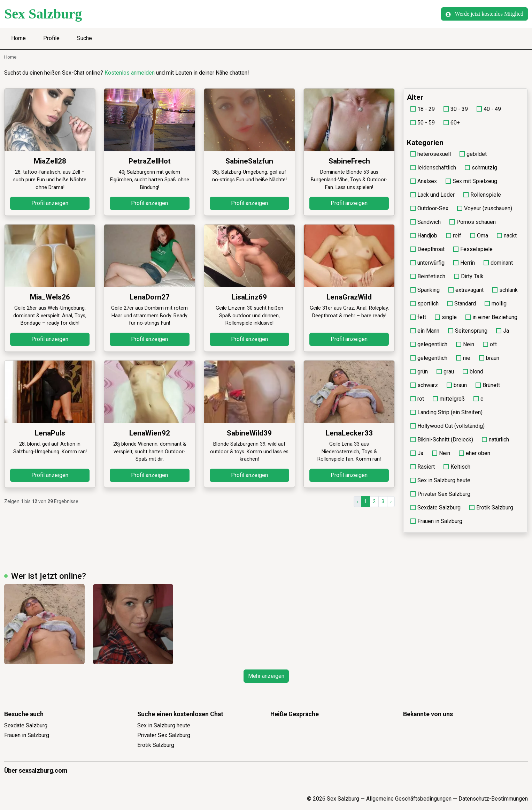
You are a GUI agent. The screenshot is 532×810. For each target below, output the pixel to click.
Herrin (464, 263)
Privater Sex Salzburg (440, 494)
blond (473, 372)
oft (490, 344)
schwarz (424, 385)
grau (445, 372)
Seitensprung (468, 331)
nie (463, 358)
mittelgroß (449, 399)
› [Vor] (391, 501)
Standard (462, 304)
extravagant (466, 290)
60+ (452, 123)
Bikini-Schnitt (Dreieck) (442, 440)
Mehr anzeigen (266, 676)
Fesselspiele (473, 249)
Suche (84, 38)
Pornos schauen (473, 222)
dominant (498, 263)
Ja (503, 331)
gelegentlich (429, 344)
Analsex (424, 181)
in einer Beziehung (491, 317)
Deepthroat (427, 249)
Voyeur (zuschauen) (485, 208)
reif (454, 236)
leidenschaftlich (433, 168)
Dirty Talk (469, 276)
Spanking (425, 290)
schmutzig (481, 168)
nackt (507, 236)
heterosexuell (431, 154)
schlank (505, 290)
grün (419, 372)
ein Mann (425, 331)
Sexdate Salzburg (435, 508)
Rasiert (423, 467)
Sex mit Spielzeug (471, 181)
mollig (496, 304)
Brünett (488, 385)
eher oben (475, 453)
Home (18, 38)
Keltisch (457, 467)
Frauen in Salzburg (436, 521)
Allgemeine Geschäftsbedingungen (409, 799)
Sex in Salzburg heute (440, 480)
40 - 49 (489, 109)
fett (418, 317)
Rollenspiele (482, 195)
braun (489, 358)
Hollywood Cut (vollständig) (448, 426)
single (446, 317)
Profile (51, 38)
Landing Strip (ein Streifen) (446, 412)
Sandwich (426, 222)
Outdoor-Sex (429, 208)
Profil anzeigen (50, 203)
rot (417, 399)
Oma (479, 236)
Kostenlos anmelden (130, 73)
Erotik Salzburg (491, 508)
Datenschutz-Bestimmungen (493, 799)
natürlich (495, 440)
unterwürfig (427, 263)
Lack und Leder (433, 195)
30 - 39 (456, 109)
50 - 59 (423, 123)
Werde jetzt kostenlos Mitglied (484, 14)
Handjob (424, 236)
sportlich (425, 304)
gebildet (473, 154)
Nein (465, 344)
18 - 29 (423, 109)
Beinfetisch (428, 276)
